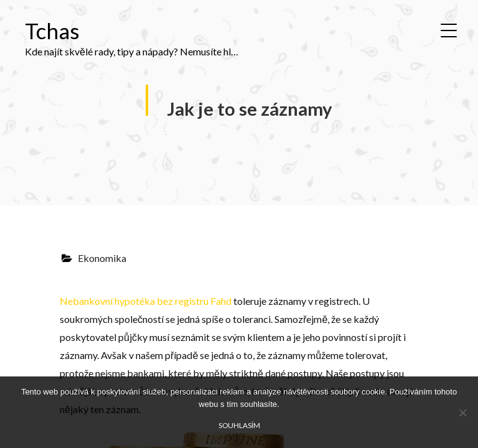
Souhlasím (239, 425)
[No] (462, 413)
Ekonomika (102, 258)
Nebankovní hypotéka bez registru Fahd (146, 301)
